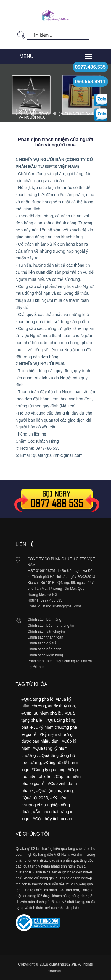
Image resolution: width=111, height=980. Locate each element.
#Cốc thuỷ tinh (62, 706)
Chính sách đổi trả (42, 643)
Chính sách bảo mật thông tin (51, 626)
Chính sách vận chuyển (46, 631)
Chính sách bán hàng (44, 620)
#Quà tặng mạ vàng (54, 791)
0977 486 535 (51, 600)
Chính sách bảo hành (44, 649)
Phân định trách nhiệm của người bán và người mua (56, 116)
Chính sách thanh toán (45, 637)
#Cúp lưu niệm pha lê (42, 713)
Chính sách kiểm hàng (45, 655)
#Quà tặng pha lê (38, 699)
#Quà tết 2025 (35, 798)
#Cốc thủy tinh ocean (53, 819)
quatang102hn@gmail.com (60, 606)
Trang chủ (26, 110)
